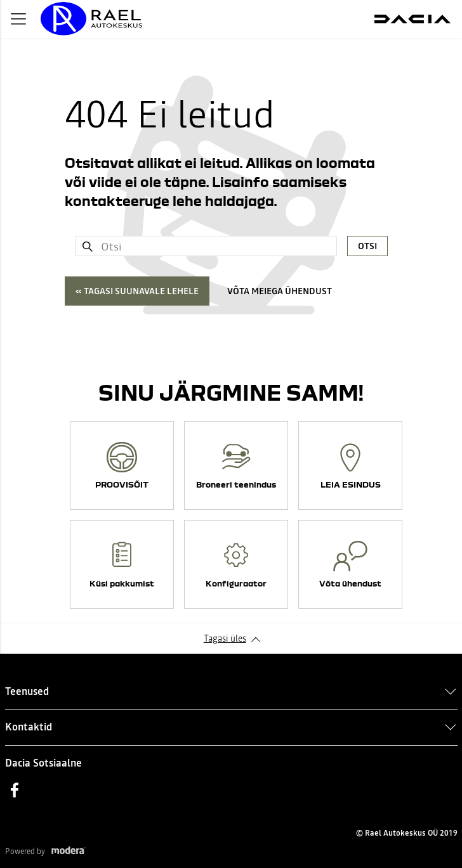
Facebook (15, 790)
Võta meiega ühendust (280, 291)
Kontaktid (29, 727)
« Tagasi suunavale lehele (137, 291)
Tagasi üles (225, 638)
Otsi (367, 246)
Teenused (27, 691)
